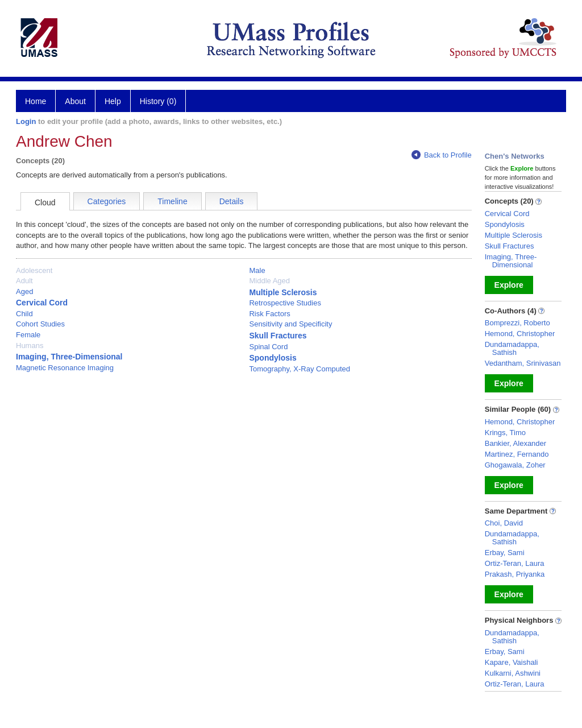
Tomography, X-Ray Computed (300, 369)
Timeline (172, 201)
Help (113, 101)
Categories (107, 201)
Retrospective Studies (285, 303)
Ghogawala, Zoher (515, 465)
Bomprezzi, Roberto (517, 323)
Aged (24, 291)
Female (28, 335)
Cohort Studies (40, 324)
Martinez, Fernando (517, 454)
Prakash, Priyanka (515, 574)
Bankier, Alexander (516, 443)
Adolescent (34, 270)
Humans (30, 346)
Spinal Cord (268, 347)
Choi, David (504, 523)
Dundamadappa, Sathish (512, 348)
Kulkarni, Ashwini (513, 673)
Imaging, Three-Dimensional (69, 357)
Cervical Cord (42, 303)
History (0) (158, 101)
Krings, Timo (505, 433)
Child (24, 314)
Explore (509, 285)
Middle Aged (269, 281)
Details (232, 201)
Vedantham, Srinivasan (523, 363)
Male (257, 270)
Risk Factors (269, 314)
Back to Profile (442, 155)
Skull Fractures (278, 336)
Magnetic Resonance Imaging (65, 368)
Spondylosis (273, 358)
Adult (24, 281)
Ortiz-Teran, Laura (515, 563)
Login (26, 121)
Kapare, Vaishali (512, 662)
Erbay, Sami (505, 553)
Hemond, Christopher (520, 334)
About (75, 101)
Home (36, 101)
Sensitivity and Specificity (290, 324)
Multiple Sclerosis (283, 292)
